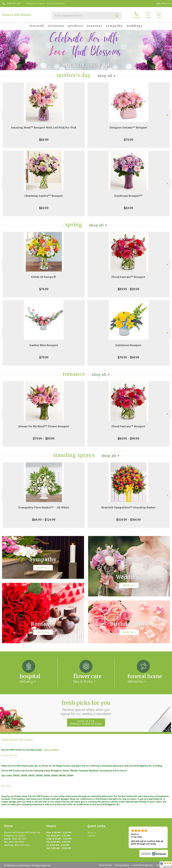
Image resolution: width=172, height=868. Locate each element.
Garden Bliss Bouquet (44, 345)
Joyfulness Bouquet (128, 345)
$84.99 (44, 140)
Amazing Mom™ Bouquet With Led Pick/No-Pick (44, 128)
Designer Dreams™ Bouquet (128, 128)
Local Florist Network (143, 865)
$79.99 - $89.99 (44, 438)
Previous (4, 115)
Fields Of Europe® (44, 277)
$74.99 (128, 140)
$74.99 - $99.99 (128, 357)
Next (168, 115)
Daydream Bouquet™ (128, 196)
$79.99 (44, 357)
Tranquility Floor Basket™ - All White (44, 507)
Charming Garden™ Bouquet (44, 196)
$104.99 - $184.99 (128, 520)
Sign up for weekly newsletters (86, 723)
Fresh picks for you (86, 708)
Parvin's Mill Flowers (16, 15)
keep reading (51, 750)
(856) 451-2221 (14, 3)
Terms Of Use (105, 865)
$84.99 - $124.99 (44, 520)
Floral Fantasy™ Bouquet (128, 277)
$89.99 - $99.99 (128, 289)
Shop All (105, 76)
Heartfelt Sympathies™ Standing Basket (128, 507)
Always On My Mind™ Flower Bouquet (44, 426)
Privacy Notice (122, 865)
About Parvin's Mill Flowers (17, 739)
